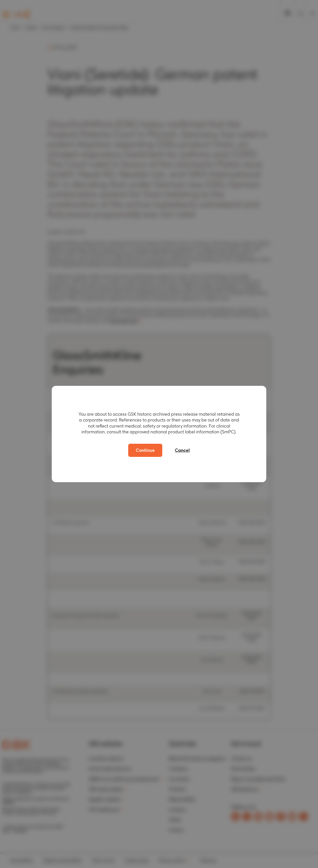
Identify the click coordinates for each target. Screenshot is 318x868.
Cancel (182, 450)
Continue (145, 450)
